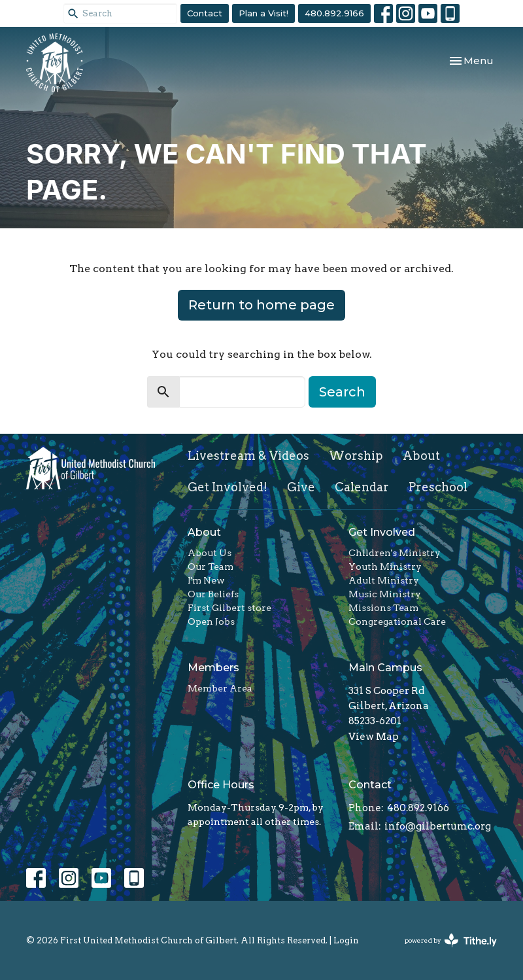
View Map (374, 737)
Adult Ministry (384, 580)
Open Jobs (211, 621)
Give (301, 487)
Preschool (438, 487)
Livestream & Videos (248, 456)
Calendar (362, 487)
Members (213, 668)
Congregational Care (397, 621)
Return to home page (261, 305)
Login (346, 940)
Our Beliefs (213, 594)
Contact (205, 13)
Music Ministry (385, 594)
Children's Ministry (395, 553)
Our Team (211, 567)
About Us (210, 553)
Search (342, 392)
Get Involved (382, 532)
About (421, 456)
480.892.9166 (334, 13)
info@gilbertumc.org (438, 826)
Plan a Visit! (263, 13)
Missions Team (383, 608)
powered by (451, 940)
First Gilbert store (229, 608)
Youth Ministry (385, 567)
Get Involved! (228, 487)
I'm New (206, 580)
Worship (356, 456)
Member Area (220, 688)
